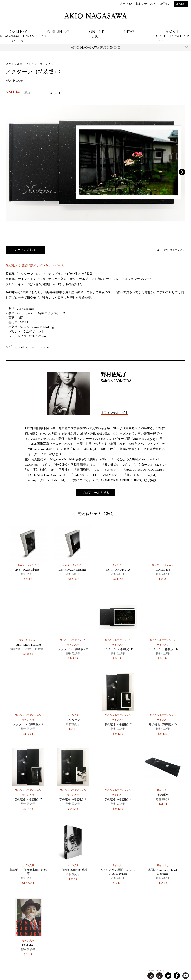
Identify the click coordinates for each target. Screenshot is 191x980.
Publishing (58, 32)
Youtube (186, 976)
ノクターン (73, 720)
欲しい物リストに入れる (171, 250)
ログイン (165, 4)
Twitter (168, 976)
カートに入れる (25, 250)
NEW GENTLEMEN (28, 645)
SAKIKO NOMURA (118, 570)
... (65, 93)
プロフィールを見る (96, 493)
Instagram (151, 976)
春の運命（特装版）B (73, 800)
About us (161, 39)
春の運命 (163, 795)
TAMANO (28, 946)
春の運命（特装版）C (28, 800)
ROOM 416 (163, 570)
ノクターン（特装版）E (73, 650)
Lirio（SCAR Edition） (28, 570)
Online (19, 41)
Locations (180, 36)
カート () (126, 4)
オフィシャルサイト (115, 413)
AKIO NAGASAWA (96, 16)
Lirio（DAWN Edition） (73, 570)
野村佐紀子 (14, 81)
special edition (25, 347)
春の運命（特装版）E (118, 725)
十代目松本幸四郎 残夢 (73, 870)
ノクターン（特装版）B (163, 650)
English (181, 4)
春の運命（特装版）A (118, 800)
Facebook (177, 976)
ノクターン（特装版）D (118, 650)
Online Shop (97, 34)
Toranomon (34, 36)
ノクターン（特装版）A (28, 725)
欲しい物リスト (146, 4)
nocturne (43, 347)
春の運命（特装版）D (163, 725)
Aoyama (12, 36)
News (129, 32)
